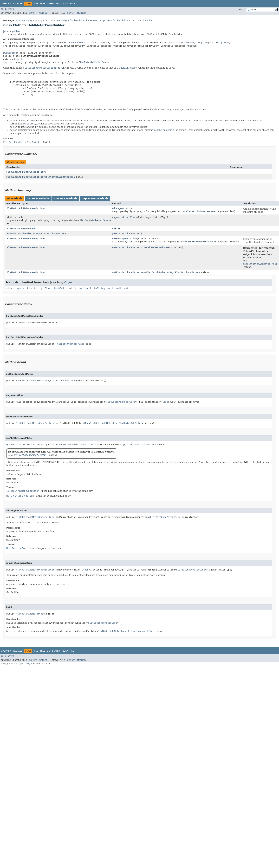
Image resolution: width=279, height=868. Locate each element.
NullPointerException (20, 496)
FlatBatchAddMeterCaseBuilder (26, 172)
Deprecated (53, 4)
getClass (46, 288)
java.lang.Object (13, 31)
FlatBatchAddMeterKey (26, 233)
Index (65, 4)
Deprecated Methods (95, 198)
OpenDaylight (25, 664)
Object (18, 59)
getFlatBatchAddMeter (126, 233)
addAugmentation (122, 208)
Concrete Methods (66, 198)
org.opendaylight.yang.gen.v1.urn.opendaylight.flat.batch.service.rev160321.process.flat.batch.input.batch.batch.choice (84, 20)
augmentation (120, 217)
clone (10, 288)
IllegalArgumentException (212, 43)
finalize (32, 288)
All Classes (7, 9)
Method (43, 13)
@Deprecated (14, 445)
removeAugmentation (124, 239)
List (144, 247)
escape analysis (163, 130)
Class (133, 217)
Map (9, 233)
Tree (42, 4)
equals (20, 288)
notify (72, 288)
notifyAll (85, 288)
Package (18, 4)
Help (72, 4)
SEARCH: (241, 10)
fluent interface (128, 68)
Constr (33, 13)
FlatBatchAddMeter (53, 233)
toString (100, 288)
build (116, 229)
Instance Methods (38, 198)
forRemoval (30, 445)
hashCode (60, 288)
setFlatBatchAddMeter (126, 247)
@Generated (10, 53)
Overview (6, 4)
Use (36, 4)
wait (110, 288)
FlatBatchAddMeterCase (78, 43)
